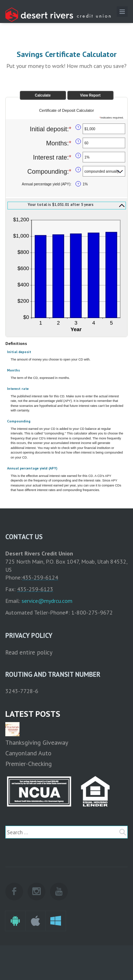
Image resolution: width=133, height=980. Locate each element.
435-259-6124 (40, 577)
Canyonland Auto (28, 753)
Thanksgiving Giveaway (37, 742)
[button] (66, 205)
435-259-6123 (35, 589)
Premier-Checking (29, 764)
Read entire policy (29, 652)
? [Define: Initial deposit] (78, 127)
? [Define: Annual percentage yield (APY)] (78, 184)
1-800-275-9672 (92, 612)
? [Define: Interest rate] (78, 156)
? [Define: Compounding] (78, 170)
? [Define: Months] (78, 142)
